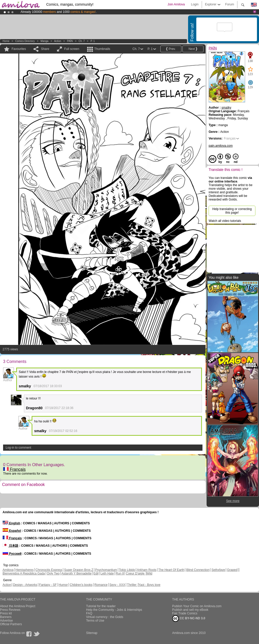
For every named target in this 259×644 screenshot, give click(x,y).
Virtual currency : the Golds (105, 617)
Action (58, 41)
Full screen (72, 49)
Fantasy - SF (48, 585)
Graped (232, 570)
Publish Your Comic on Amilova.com (197, 606)
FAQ (89, 613)
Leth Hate (107, 573)
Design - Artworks (25, 585)
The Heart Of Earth (171, 570)
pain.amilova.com (221, 146)
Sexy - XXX (117, 585)
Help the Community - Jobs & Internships (114, 610)
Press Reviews (10, 610)
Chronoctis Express (49, 570)
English (11, 523)
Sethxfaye (218, 570)
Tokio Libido (127, 570)
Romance (101, 585)
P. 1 (93, 41)
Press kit (6, 613)
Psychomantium (106, 570)
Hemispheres (25, 570)
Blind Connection (198, 570)
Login (195, 4)
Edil (96, 573)
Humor (63, 585)
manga (45, 41)
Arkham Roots (147, 570)
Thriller (132, 585)
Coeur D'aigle (136, 573)
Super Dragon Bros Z (78, 570)
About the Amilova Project (18, 606)
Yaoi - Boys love (149, 585)
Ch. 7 (82, 41)
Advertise (6, 621)
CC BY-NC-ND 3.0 (189, 619)
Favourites (19, 49)
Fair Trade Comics (185, 613)
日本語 (10, 546)
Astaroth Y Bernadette (77, 573)
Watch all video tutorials (225, 221)
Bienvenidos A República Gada (24, 573)
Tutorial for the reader (101, 606)
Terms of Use (95, 621)
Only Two (53, 573)
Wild (149, 573)
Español (12, 531)
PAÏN (70, 41)
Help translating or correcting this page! (232, 211)
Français (14, 469)
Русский (12, 554)
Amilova (8, 570)
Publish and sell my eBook (190, 610)
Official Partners (11, 624)
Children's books (81, 585)
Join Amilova (176, 4)
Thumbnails (102, 49)
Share (45, 49)
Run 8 (120, 573)
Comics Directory (25, 41)
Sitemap (92, 633)
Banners (6, 617)
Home (6, 41)
